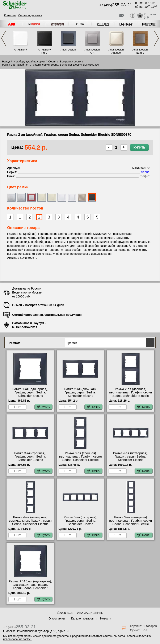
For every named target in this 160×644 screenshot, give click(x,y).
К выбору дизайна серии (29, 61)
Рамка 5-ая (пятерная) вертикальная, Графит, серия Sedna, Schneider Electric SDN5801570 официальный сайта (130, 524)
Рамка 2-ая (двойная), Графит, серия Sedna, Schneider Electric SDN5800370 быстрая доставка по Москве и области (80, 397)
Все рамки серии (70, 61)
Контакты (10, 15)
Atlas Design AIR (92, 51)
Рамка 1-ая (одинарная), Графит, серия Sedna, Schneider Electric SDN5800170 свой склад (30, 394)
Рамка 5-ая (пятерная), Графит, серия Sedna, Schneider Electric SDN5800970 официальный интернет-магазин (81, 524)
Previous (4, 38)
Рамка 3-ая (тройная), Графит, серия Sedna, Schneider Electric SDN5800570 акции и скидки (30, 458)
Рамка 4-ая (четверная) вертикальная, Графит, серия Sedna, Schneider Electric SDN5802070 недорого (30, 522)
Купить (139, 147)
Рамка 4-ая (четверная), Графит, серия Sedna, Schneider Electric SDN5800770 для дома (130, 458)
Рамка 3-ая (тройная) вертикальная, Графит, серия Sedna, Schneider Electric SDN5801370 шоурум (80, 458)
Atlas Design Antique (116, 51)
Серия (52, 61)
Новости (106, 618)
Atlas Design (68, 50)
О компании (57, 618)
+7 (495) (116, 5)
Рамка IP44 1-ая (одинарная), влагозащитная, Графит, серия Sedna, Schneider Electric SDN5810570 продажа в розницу (30, 588)
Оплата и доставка (30, 15)
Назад (6, 61)
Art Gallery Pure (44, 51)
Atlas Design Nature (140, 51)
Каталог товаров (82, 618)
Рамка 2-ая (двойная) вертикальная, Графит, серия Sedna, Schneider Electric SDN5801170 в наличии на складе (130, 396)
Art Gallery (20, 50)
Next (156, 38)
